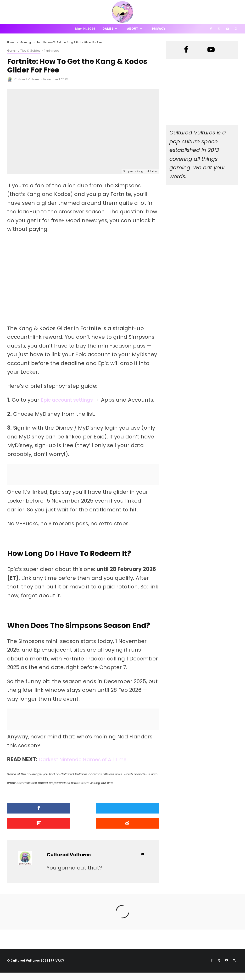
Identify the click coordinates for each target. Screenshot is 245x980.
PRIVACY (57, 968)
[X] (219, 29)
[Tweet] (83, 817)
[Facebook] (211, 29)
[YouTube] (228, 29)
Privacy (159, 29)
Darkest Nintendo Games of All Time (87, 768)
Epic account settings (70, 400)
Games (108, 29)
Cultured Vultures (27, 79)
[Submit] (31, 831)
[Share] (31, 817)
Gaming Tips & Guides (24, 51)
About (133, 29)
